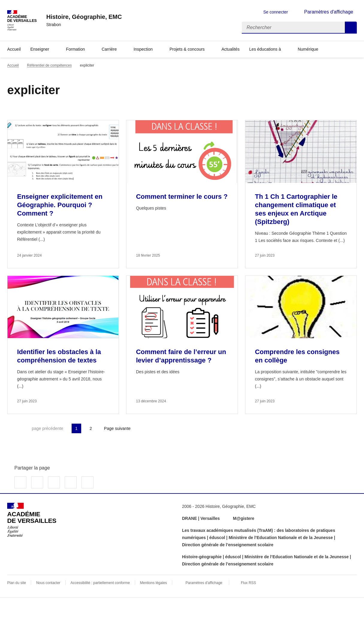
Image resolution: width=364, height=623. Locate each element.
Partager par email (71, 482)
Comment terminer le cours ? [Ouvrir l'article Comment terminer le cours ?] (182, 197)
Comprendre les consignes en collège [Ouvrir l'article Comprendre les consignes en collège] (297, 356)
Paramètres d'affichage (204, 583)
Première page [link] (12, 428)
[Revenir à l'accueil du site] (32, 520)
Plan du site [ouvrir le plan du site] (17, 583)
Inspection (143, 49)
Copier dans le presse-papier (87, 482)
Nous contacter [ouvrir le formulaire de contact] (48, 583)
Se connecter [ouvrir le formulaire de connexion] (276, 12)
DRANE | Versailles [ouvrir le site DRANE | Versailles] (201, 518)
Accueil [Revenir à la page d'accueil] (14, 49)
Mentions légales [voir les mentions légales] (153, 583)
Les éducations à (265, 49)
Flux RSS (249, 583)
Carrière (109, 49)
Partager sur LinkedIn (54, 482)
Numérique (308, 49)
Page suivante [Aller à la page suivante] (117, 428)
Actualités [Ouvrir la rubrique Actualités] (231, 49)
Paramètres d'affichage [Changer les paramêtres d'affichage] (329, 12)
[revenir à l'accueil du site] (84, 17)
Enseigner (40, 49)
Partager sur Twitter (37, 482)
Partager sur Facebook (20, 482)
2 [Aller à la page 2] (91, 428)
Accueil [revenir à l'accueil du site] (13, 65)
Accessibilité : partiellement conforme (100, 583)
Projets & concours (187, 49)
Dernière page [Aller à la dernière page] (150, 428)
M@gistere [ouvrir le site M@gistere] (244, 518)
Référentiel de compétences (49, 65)
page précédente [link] (47, 428)
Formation (75, 49)
